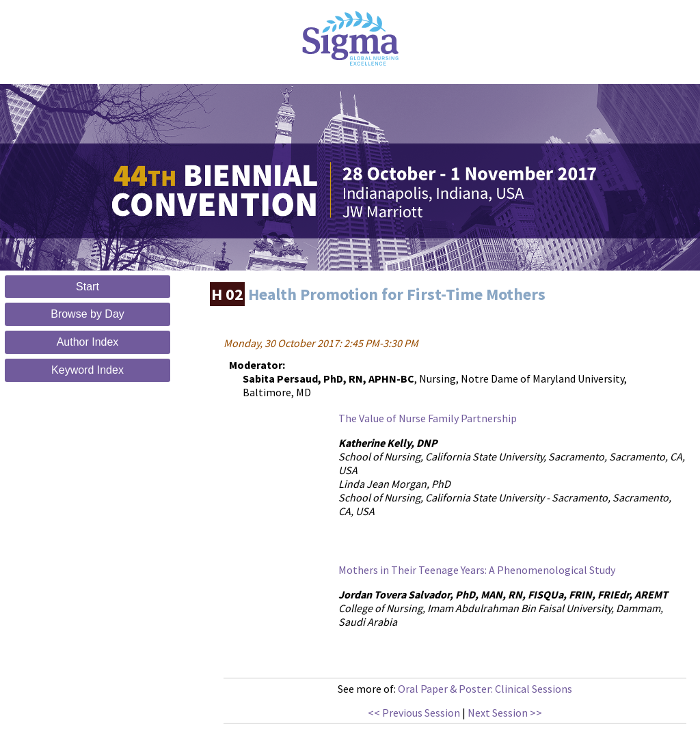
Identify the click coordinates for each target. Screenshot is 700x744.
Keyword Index (87, 370)
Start (87, 287)
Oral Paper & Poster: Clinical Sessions (485, 689)
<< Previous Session (414, 713)
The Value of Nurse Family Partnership (428, 418)
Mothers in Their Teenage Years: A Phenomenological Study (477, 570)
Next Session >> (505, 713)
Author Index (88, 342)
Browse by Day (87, 314)
